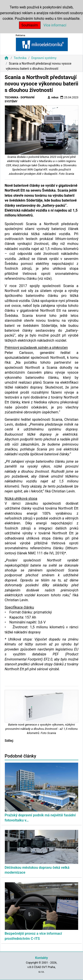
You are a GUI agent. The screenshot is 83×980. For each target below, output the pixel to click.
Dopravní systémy (44, 58)
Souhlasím (30, 25)
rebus (53, 97)
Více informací (55, 25)
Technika (20, 58)
